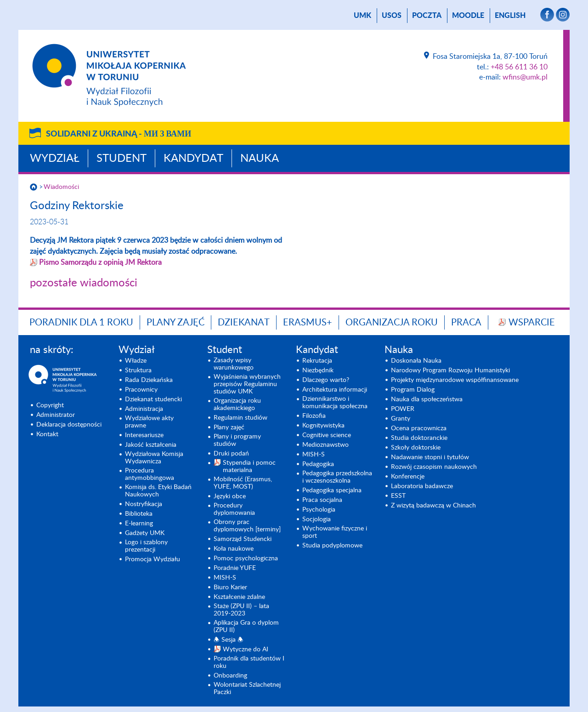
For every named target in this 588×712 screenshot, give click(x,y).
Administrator (56, 415)
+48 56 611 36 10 (519, 67)
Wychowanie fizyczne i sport (335, 532)
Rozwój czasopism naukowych (434, 467)
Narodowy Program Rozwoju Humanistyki (450, 370)
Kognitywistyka (323, 426)
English (510, 16)
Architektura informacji (335, 390)
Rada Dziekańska (149, 380)
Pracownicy (141, 390)
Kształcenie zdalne (239, 597)
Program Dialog (413, 390)
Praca (466, 323)
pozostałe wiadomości (84, 283)
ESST (398, 496)
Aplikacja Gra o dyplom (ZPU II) (246, 627)
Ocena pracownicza (419, 428)
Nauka (260, 159)
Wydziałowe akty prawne (149, 422)
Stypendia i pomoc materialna (249, 467)
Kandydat (193, 159)
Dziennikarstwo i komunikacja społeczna (335, 403)
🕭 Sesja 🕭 (229, 640)
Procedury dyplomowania (234, 509)
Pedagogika (318, 464)
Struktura (138, 370)
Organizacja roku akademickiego (237, 404)
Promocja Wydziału (153, 559)
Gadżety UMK (145, 533)
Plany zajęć (175, 323)
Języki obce (230, 496)
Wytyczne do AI (246, 649)
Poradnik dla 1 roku (81, 323)
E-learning (139, 524)
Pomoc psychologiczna (246, 558)
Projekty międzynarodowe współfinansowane (455, 380)
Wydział (55, 159)
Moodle (468, 16)
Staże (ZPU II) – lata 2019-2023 (241, 610)
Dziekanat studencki (153, 399)
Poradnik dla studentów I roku (249, 662)
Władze (136, 361)
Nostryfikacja (144, 504)
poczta (427, 16)
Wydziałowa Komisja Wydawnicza (154, 458)
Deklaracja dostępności (69, 425)
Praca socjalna (322, 500)
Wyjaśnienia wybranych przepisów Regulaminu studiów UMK (247, 384)
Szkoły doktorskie (416, 448)
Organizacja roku (392, 323)
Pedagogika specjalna (332, 490)
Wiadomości (61, 187)
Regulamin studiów (240, 418)
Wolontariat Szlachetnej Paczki (247, 689)
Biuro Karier (230, 587)
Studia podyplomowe (332, 546)
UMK (362, 16)
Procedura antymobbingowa (150, 474)
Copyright (50, 405)
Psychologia (319, 510)
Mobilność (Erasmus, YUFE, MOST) (243, 483)
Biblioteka (139, 514)
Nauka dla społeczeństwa (427, 399)
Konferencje (408, 477)
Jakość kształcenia (151, 445)
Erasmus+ (308, 323)
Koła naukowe (234, 549)
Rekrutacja (317, 361)
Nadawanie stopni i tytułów (430, 457)
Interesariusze (144, 435)
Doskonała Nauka (416, 361)
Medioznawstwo (325, 445)
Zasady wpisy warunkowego (234, 364)
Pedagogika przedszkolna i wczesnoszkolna (337, 477)
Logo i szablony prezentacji (146, 546)
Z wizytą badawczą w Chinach (433, 506)
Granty (401, 419)
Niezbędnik (318, 370)
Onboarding (230, 676)
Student (122, 159)
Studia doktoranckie (419, 438)
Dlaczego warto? (326, 380)
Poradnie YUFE (235, 568)
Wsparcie (532, 323)
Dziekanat (244, 323)
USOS (392, 16)
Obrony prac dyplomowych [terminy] (247, 526)
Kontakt (47, 434)
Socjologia (317, 519)
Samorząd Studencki (243, 539)
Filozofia (314, 416)
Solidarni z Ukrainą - (119, 134)
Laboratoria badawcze (422, 486)
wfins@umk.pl (525, 77)
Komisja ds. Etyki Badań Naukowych (158, 491)
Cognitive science (327, 435)
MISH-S (225, 578)
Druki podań (231, 454)
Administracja (144, 409)
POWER (403, 409)
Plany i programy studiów (237, 440)
